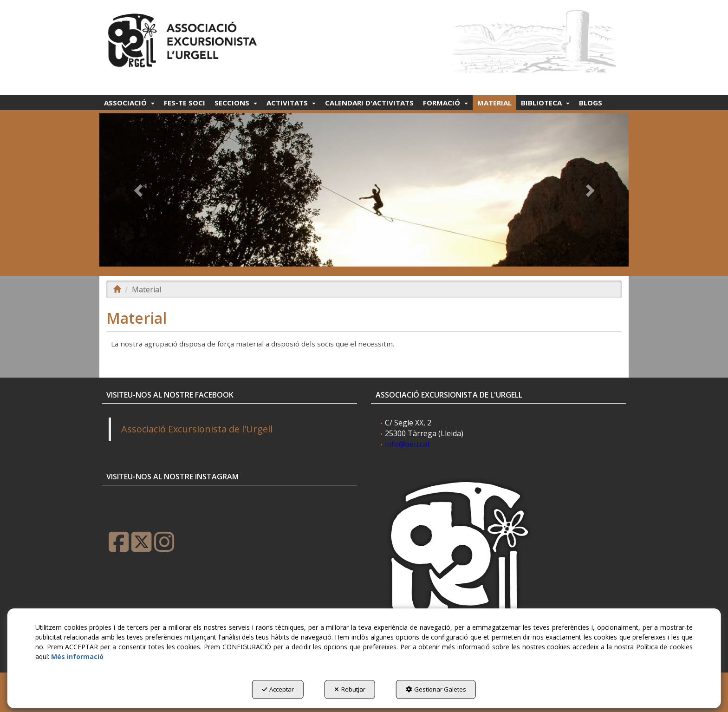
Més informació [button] (77, 656)
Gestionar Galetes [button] (436, 689)
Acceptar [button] (278, 689)
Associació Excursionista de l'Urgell (197, 429)
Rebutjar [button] (350, 689)
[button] (184, 38)
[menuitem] (129, 103)
